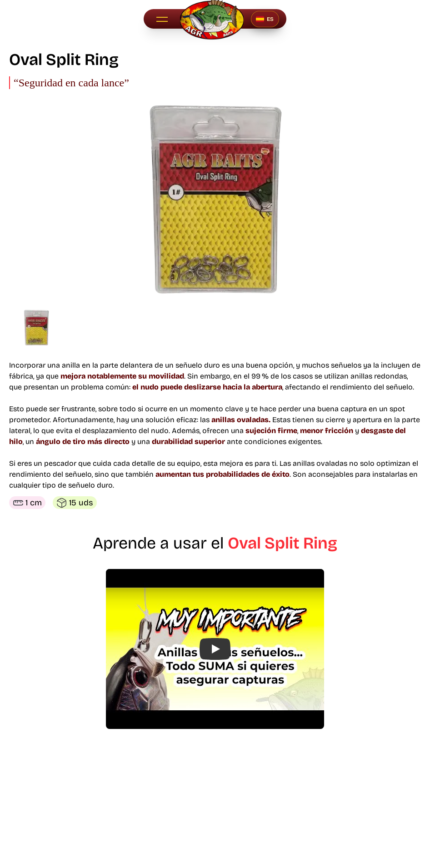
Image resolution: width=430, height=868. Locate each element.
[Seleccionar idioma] (265, 19)
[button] (162, 19)
